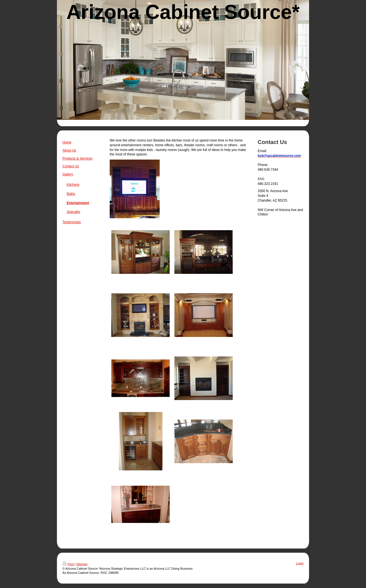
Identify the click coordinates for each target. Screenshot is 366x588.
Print (68, 564)
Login (300, 563)
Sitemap (82, 564)
